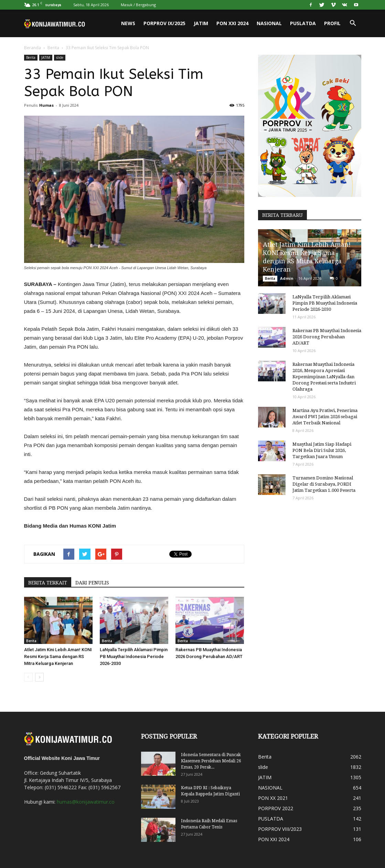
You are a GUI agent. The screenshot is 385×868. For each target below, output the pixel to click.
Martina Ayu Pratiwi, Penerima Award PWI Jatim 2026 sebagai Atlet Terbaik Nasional (325, 417)
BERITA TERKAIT (48, 583)
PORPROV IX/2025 (164, 23)
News (128, 23)
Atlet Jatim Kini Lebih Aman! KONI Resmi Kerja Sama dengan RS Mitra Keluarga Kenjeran (58, 657)
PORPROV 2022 (276, 808)
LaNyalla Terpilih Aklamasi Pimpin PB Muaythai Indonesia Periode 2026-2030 (134, 657)
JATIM (201, 23)
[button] (353, 23)
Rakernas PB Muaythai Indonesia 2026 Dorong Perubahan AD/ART (327, 337)
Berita (53, 48)
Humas (46, 105)
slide (60, 57)
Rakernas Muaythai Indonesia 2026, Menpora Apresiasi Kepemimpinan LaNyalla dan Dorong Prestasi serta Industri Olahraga (324, 377)
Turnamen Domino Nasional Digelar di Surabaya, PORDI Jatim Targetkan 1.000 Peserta (324, 484)
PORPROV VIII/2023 (280, 829)
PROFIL (332, 23)
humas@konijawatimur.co (86, 802)
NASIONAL (269, 23)
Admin (287, 278)
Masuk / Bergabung (138, 5)
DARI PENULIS (92, 583)
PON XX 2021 (273, 798)
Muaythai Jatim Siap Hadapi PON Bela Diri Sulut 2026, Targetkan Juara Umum (322, 450)
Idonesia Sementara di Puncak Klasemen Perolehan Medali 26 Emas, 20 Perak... (211, 761)
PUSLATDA (303, 23)
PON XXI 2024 (232, 23)
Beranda (33, 48)
